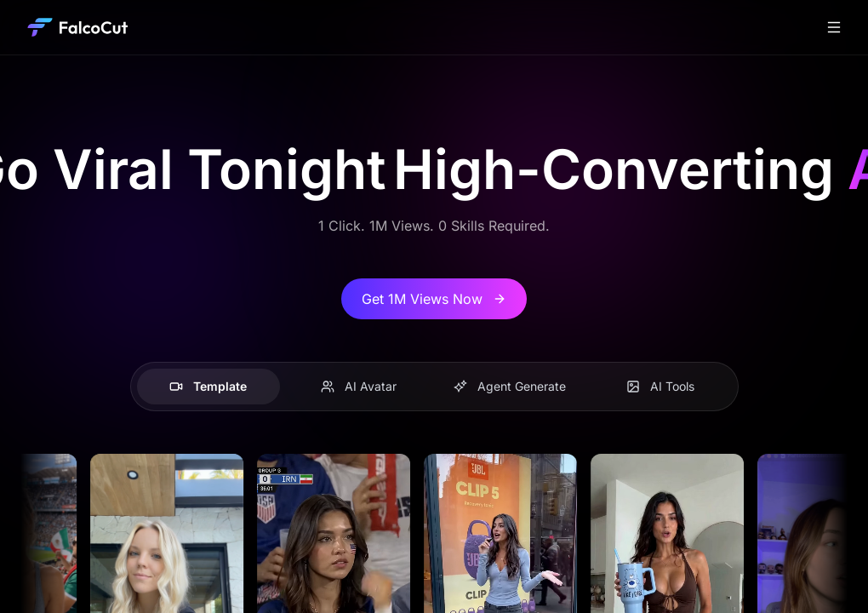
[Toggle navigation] (834, 27)
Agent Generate (510, 386)
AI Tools (660, 386)
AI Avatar (359, 386)
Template (208, 386)
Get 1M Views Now (434, 299)
